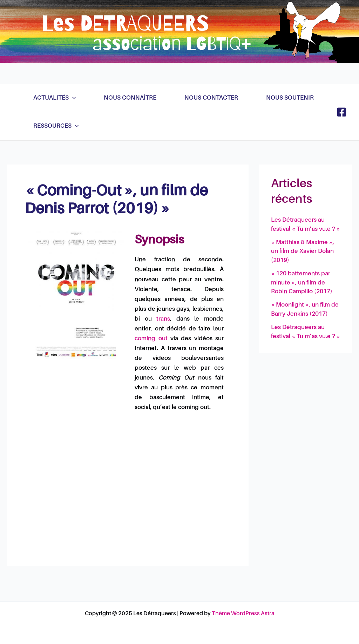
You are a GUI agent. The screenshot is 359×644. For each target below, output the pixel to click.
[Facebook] (342, 112)
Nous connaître (130, 98)
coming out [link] (151, 339)
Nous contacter (211, 98)
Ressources (56, 126)
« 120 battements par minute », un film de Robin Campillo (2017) (302, 283)
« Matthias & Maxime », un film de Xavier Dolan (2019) (303, 251)
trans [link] (163, 319)
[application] (72, 98)
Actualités (55, 98)
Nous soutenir (290, 98)
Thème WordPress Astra (243, 614)
